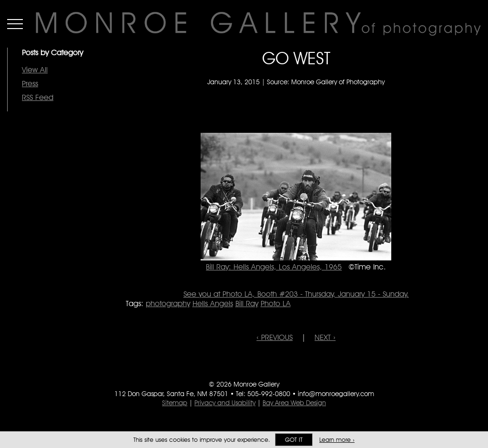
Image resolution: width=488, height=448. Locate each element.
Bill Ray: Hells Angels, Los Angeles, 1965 (274, 267)
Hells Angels (213, 304)
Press (30, 84)
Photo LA (276, 304)
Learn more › (337, 440)
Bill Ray (247, 304)
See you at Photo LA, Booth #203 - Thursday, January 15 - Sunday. (296, 294)
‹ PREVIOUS (274, 337)
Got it (294, 440)
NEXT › (325, 337)
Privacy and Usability (225, 403)
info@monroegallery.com (336, 394)
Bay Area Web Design (294, 403)
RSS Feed (38, 97)
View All (35, 70)
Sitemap (175, 403)
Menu (15, 24)
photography (168, 304)
